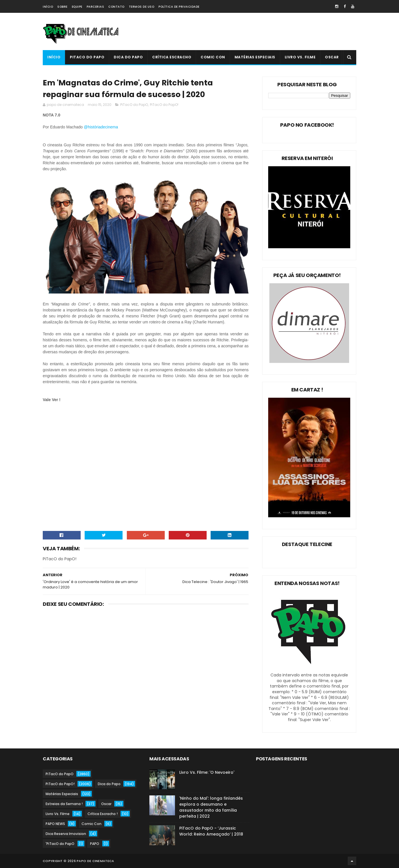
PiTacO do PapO (87, 57)
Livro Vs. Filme (300, 57)
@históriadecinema (101, 127)
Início (48, 7)
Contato (116, 7)
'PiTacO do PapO (60, 844)
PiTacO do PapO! (164, 105)
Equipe (77, 7)
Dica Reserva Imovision (66, 834)
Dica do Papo (128, 57)
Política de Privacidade (179, 7)
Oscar (332, 57)
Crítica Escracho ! (103, 814)
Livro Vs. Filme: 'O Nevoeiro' (207, 772)
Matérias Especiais (255, 57)
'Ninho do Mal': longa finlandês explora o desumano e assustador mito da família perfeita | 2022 (211, 807)
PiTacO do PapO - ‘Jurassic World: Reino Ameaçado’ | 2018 (211, 831)
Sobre (62, 7)
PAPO (95, 844)
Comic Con (213, 57)
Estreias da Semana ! (64, 804)
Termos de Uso (142, 7)
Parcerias (95, 7)
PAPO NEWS (55, 824)
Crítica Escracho (172, 57)
